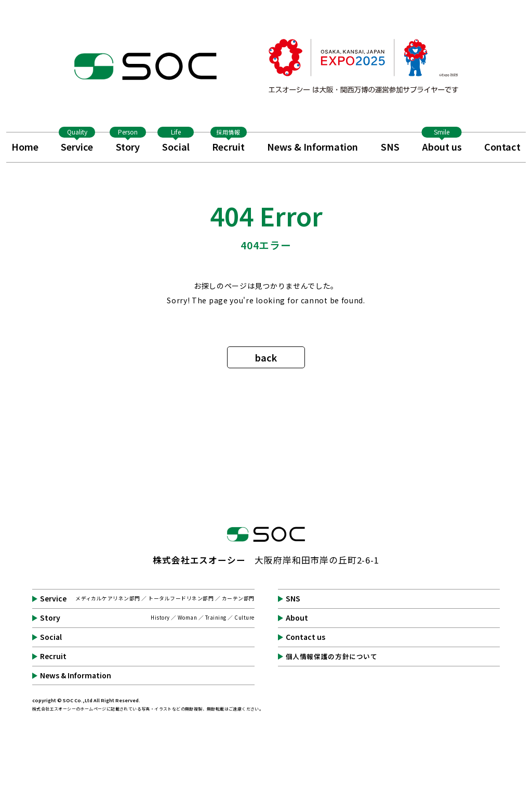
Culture (244, 618)
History (160, 618)
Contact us (305, 637)
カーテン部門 (238, 598)
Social (176, 143)
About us (442, 143)
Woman (187, 618)
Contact (502, 146)
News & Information (312, 146)
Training (216, 618)
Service (77, 143)
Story (128, 143)
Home (25, 146)
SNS (390, 146)
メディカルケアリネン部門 (108, 598)
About (297, 618)
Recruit (229, 143)
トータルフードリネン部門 (181, 598)
